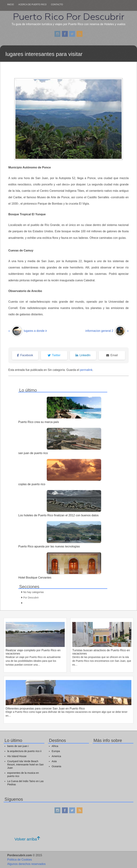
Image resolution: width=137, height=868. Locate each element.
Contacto (57, 5)
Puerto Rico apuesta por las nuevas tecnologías (49, 546)
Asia (54, 761)
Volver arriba (27, 839)
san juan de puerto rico (33, 453)
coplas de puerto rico (32, 484)
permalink (86, 370)
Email (112, 355)
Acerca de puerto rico (32, 5)
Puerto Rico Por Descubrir (68, 17)
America (56, 756)
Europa (56, 751)
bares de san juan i (18, 746)
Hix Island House (17, 756)
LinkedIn (83, 355)
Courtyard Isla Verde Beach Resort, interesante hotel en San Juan (25, 765)
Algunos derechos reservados (26, 864)
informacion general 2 (107, 331)
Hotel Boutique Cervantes (35, 578)
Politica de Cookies (20, 860)
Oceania (56, 766)
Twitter (54, 355)
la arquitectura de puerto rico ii (24, 751)
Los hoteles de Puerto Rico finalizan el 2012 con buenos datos (58, 515)
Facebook (25, 355)
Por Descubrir (31, 598)
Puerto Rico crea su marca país (39, 422)
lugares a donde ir (28, 331)
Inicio (11, 5)
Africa (55, 746)
